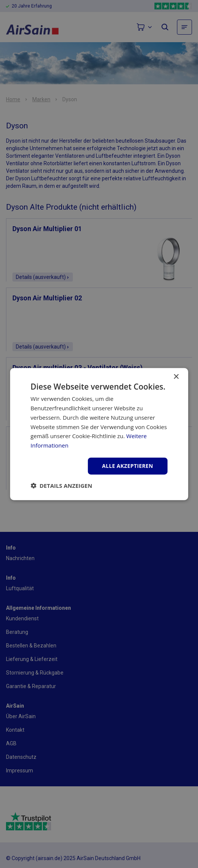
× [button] (176, 377)
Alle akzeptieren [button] (128, 466)
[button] (61, 485)
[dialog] (99, 434)
